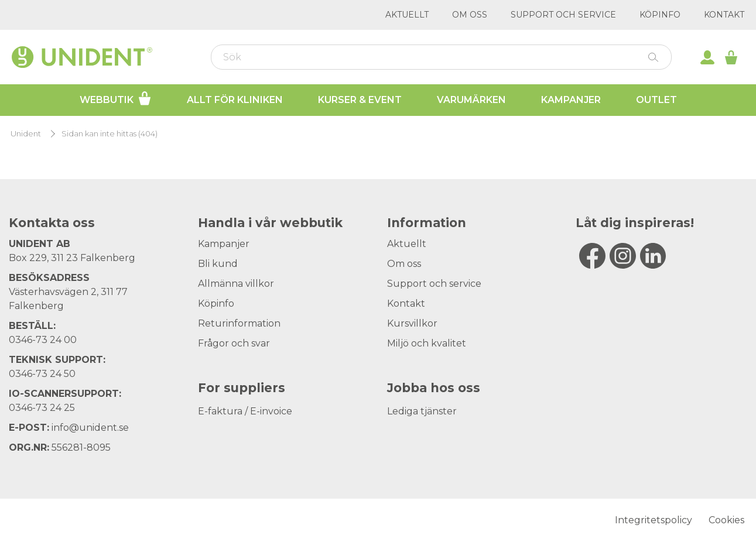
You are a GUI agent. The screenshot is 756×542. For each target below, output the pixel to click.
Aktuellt (407, 15)
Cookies (726, 520)
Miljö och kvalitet (427, 343)
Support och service (563, 15)
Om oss (470, 15)
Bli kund (218, 264)
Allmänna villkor (236, 284)
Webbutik (116, 98)
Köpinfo (660, 15)
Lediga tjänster (422, 411)
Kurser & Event (360, 100)
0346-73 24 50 (42, 374)
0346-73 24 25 (42, 408)
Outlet (656, 100)
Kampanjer (571, 100)
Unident (26, 134)
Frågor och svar (234, 343)
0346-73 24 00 (43, 340)
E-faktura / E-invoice (245, 411)
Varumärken (471, 100)
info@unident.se (90, 428)
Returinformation (239, 323)
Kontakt (724, 15)
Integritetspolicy (654, 520)
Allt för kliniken (235, 100)
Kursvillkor (412, 323)
